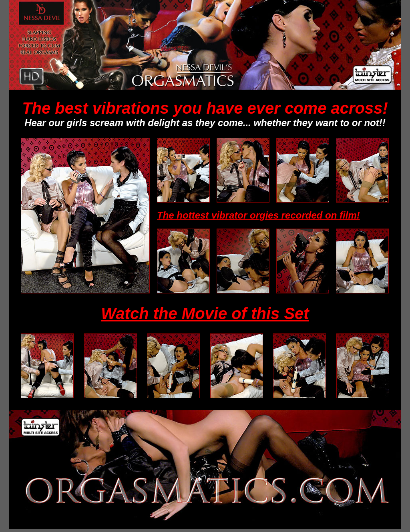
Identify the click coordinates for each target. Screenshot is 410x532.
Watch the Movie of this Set (205, 313)
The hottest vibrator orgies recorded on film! (258, 215)
